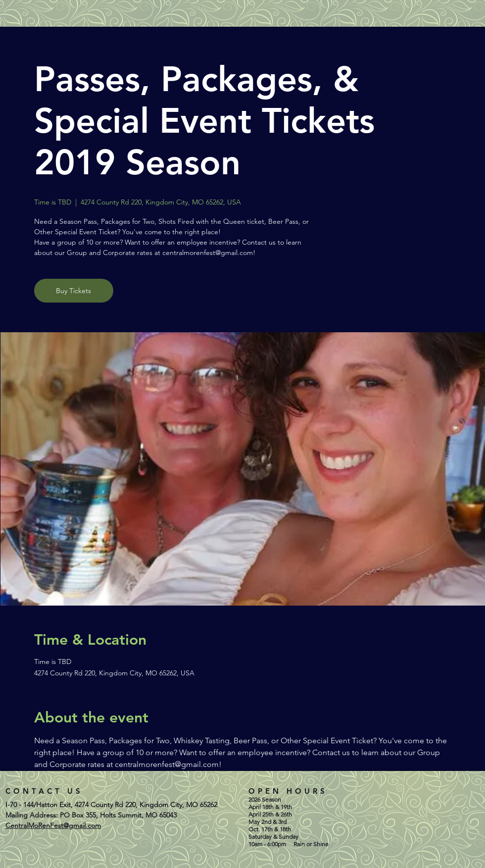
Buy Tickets (73, 291)
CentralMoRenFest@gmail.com (53, 825)
